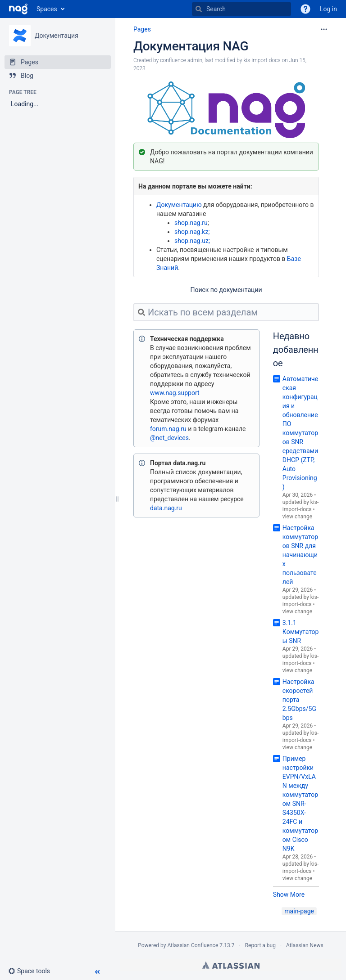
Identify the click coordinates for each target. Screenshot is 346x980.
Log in (328, 9)
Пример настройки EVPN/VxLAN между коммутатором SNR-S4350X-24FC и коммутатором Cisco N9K (300, 804)
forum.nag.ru (168, 429)
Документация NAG (191, 46)
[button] (33, 971)
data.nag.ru (166, 508)
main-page (299, 911)
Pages (142, 29)
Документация (57, 36)
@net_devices (169, 438)
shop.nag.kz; (192, 232)
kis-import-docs (262, 60)
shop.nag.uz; (192, 241)
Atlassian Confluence (193, 945)
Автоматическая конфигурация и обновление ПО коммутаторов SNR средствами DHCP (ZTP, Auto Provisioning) (300, 433)
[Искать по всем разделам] (226, 312)
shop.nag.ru (191, 223)
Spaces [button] (47, 9)
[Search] (241, 9)
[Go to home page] (18, 9)
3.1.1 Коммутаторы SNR (301, 632)
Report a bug (260, 945)
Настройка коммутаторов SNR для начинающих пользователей (300, 555)
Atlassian (231, 965)
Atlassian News (305, 945)
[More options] (324, 29)
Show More (289, 895)
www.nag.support (175, 393)
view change (297, 517)
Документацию (179, 205)
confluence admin (181, 60)
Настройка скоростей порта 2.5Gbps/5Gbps (299, 700)
